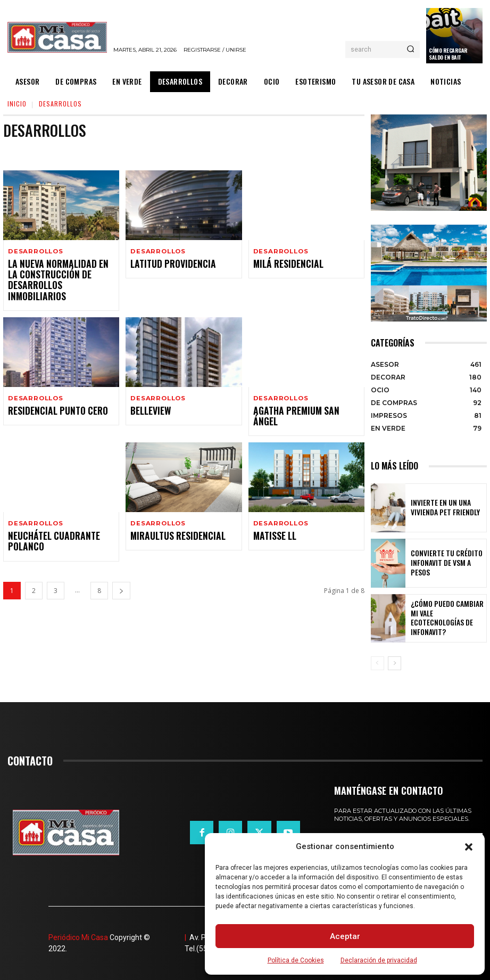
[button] (469, 847)
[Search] (410, 50)
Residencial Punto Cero (51, 398)
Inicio (17, 104)
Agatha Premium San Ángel (300, 398)
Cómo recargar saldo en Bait (448, 54)
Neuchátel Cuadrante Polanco (46, 517)
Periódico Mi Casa (78, 937)
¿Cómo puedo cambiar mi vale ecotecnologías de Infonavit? (444, 618)
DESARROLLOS (35, 252)
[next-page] (121, 566)
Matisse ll (272, 512)
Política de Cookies (296, 960)
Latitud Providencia (166, 264)
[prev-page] (377, 663)
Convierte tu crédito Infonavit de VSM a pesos (444, 563)
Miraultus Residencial (171, 512)
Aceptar (345, 936)
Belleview (147, 398)
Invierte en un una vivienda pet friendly (446, 508)
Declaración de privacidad (379, 960)
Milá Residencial (283, 264)
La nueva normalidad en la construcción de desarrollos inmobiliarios (57, 274)
